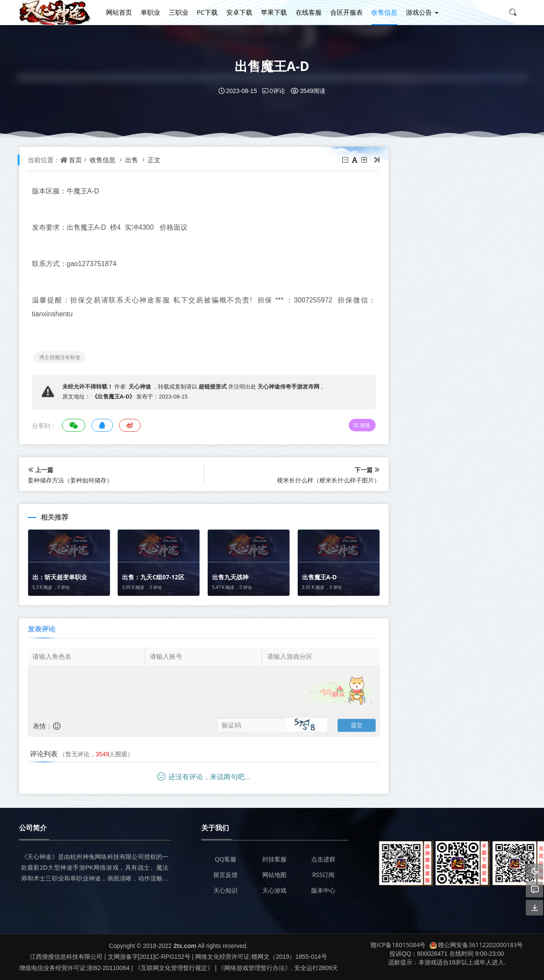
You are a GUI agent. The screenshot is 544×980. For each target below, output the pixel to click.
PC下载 (207, 12)
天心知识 (225, 890)
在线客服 (309, 12)
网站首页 (119, 12)
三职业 (179, 12)
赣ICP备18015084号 (398, 945)
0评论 (274, 91)
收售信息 (384, 12)
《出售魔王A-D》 (114, 396)
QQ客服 (225, 859)
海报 (362, 425)
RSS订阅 (323, 875)
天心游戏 (274, 890)
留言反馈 (225, 875)
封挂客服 (274, 859)
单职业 (150, 12)
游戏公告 (419, 12)
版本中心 (323, 890)
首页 (75, 160)
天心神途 (140, 386)
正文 (154, 160)
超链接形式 (213, 386)
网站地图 (274, 875)
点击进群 (323, 859)
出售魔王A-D (272, 66)
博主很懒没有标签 (60, 357)
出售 (132, 160)
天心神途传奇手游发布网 (288, 386)
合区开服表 (346, 12)
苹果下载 (274, 12)
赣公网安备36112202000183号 (476, 945)
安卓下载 (239, 12)
